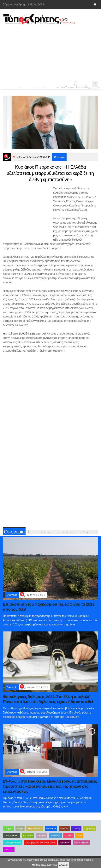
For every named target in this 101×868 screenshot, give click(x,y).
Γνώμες (76, 829)
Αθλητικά (41, 836)
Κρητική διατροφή (13, 843)
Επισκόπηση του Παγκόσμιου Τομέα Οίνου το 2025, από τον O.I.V (49, 607)
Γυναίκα (68, 836)
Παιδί (79, 836)
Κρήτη (20, 829)
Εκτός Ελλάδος (12, 836)
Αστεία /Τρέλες (81, 843)
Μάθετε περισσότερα (44, 865)
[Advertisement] (50, 53)
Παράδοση (90, 829)
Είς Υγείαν (28, 836)
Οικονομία (59, 157)
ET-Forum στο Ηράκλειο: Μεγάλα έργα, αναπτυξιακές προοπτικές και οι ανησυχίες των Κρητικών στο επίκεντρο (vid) (50, 786)
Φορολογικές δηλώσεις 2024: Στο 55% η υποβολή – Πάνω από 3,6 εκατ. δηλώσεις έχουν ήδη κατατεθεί (48, 699)
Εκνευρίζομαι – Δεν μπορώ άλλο (40, 843)
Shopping (9, 850)
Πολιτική (64, 829)
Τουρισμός (55, 836)
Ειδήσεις (8, 829)
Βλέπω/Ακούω (35, 829)
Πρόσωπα (65, 843)
